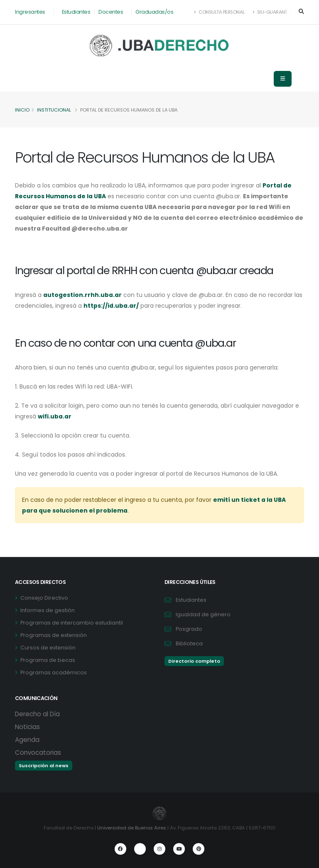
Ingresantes (30, 12)
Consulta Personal (220, 12)
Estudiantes (76, 12)
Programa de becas (48, 660)
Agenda (27, 740)
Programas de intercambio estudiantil (72, 623)
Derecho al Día (37, 714)
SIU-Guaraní (270, 12)
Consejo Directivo (44, 598)
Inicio (22, 110)
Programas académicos (54, 672)
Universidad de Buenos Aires (132, 828)
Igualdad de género (203, 614)
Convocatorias (38, 753)
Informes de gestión (48, 610)
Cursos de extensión (48, 648)
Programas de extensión (54, 635)
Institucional (54, 110)
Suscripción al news (44, 766)
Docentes (111, 12)
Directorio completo (194, 661)
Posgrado (189, 629)
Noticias (27, 727)
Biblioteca (189, 643)
